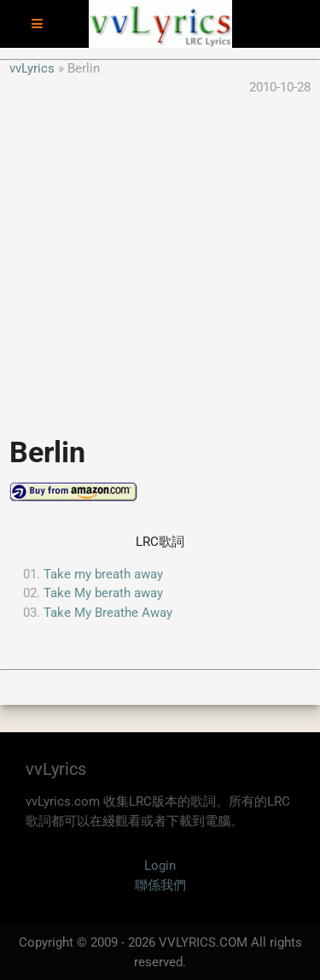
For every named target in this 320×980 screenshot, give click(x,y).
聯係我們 (160, 885)
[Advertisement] (160, 258)
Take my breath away (103, 574)
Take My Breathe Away (108, 613)
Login (160, 866)
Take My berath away (103, 593)
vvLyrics (32, 68)
